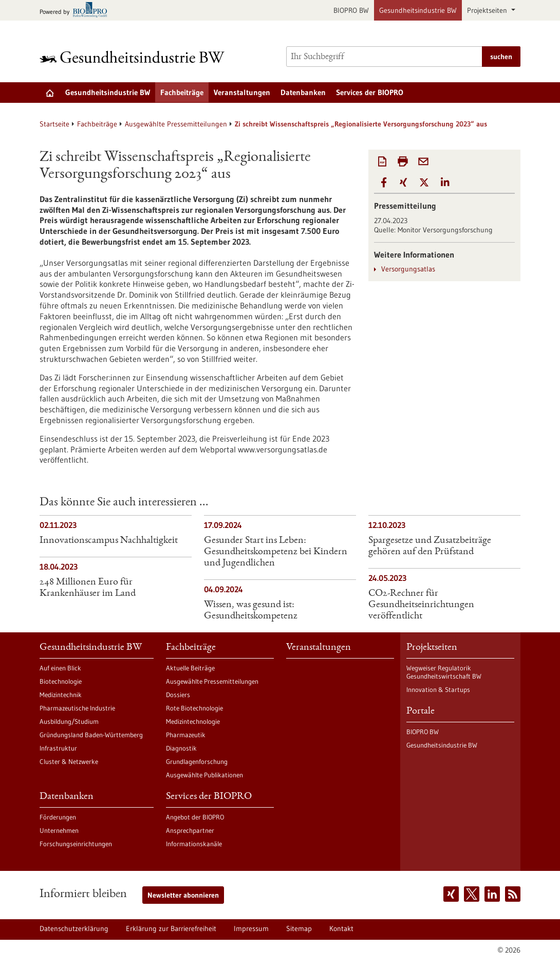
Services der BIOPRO (370, 92)
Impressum (251, 928)
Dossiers (178, 695)
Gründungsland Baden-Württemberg (91, 735)
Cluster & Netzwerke (69, 761)
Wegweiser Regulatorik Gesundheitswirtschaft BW (444, 672)
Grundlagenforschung (197, 761)
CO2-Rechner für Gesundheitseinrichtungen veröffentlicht (421, 605)
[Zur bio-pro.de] (76, 11)
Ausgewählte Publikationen (204, 775)
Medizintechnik (61, 695)
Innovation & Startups (438, 689)
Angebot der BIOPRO (195, 817)
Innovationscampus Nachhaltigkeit (109, 541)
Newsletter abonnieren (183, 895)
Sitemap (299, 928)
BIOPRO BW (351, 10)
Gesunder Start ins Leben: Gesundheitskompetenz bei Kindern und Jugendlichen (276, 552)
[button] (384, 183)
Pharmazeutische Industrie (77, 708)
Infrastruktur (58, 748)
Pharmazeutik (186, 735)
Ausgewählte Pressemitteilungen (176, 124)
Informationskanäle (194, 844)
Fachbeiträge (182, 92)
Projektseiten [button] (488, 10)
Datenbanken (303, 92)
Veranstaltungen (242, 92)
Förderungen (58, 817)
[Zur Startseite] (135, 57)
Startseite (54, 124)
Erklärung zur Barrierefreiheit (171, 928)
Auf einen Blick (60, 668)
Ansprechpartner (190, 830)
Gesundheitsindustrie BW (418, 10)
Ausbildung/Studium (69, 721)
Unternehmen (59, 830)
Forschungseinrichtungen (76, 844)
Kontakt (341, 928)
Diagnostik (181, 748)
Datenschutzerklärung (74, 928)
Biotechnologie (61, 681)
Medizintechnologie (193, 721)
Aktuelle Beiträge (190, 668)
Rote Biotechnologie (194, 708)
